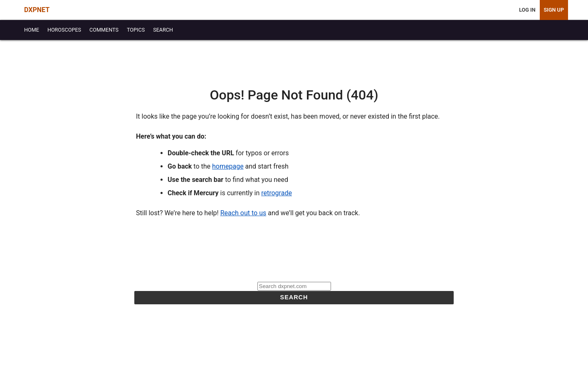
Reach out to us (243, 213)
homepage (228, 166)
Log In (527, 10)
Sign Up (554, 10)
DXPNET (37, 10)
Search (294, 297)
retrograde (277, 193)
